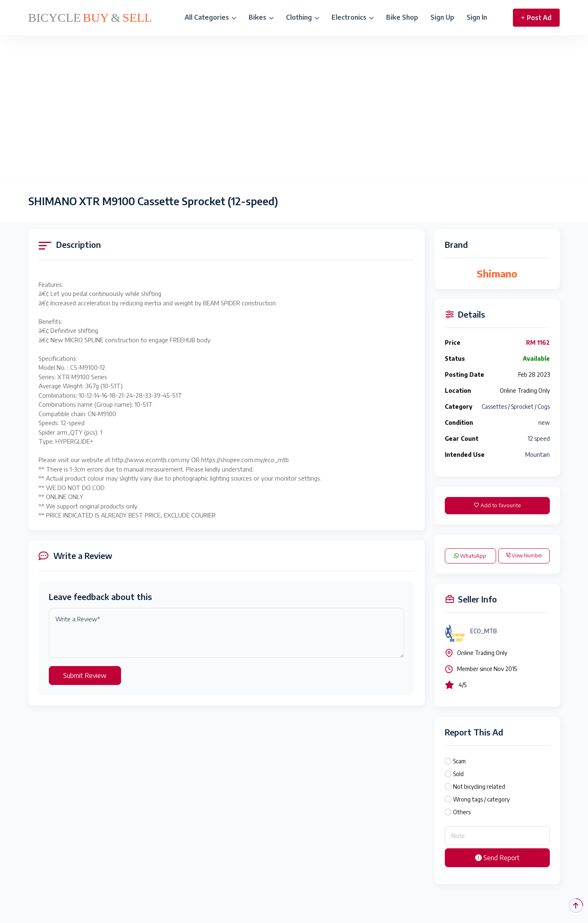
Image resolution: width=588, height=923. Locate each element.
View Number (524, 555)
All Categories (210, 17)
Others (462, 812)
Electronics (353, 17)
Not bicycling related (479, 787)
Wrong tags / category (481, 799)
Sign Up (442, 17)
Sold (458, 774)
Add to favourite (497, 505)
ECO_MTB (483, 631)
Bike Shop (402, 17)
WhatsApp (470, 556)
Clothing (303, 17)
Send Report (497, 858)
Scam (459, 761)
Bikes (261, 17)
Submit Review (85, 676)
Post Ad (536, 18)
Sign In (477, 17)
